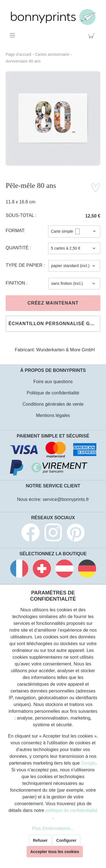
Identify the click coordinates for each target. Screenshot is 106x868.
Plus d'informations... (53, 828)
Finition (16, 283)
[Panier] (93, 35)
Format (15, 231)
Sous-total (20, 215)
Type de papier (25, 265)
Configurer (66, 840)
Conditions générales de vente (53, 404)
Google (88, 763)
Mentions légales (53, 415)
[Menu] (13, 35)
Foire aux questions (53, 382)
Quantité (18, 248)
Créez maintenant (53, 303)
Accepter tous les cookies (55, 852)
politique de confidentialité (72, 810)
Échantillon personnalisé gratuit (54, 324)
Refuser (40, 840)
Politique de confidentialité (53, 393)
